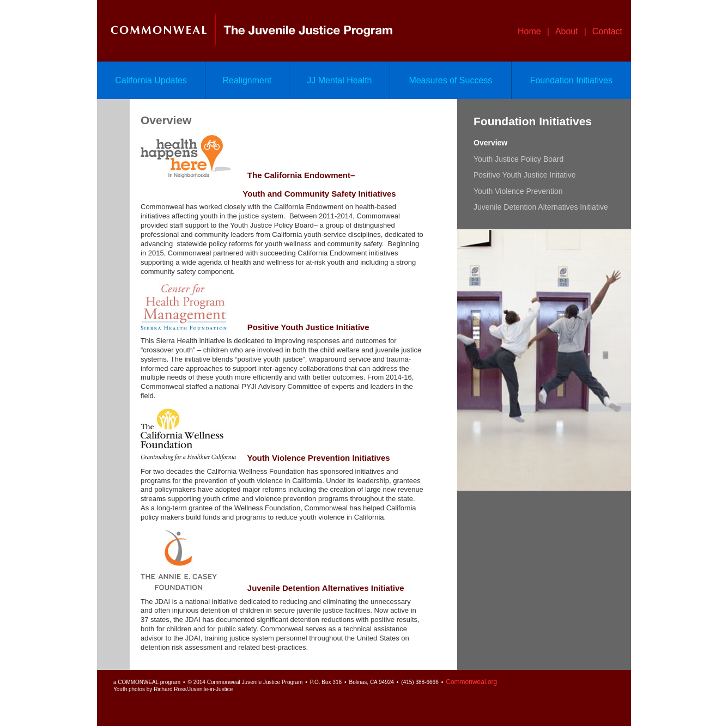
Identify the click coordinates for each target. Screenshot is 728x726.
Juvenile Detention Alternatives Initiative (541, 207)
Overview (490, 143)
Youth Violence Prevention (518, 191)
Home (529, 31)
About (567, 31)
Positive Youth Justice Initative (525, 175)
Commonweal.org (471, 682)
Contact (607, 31)
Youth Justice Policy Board (518, 159)
